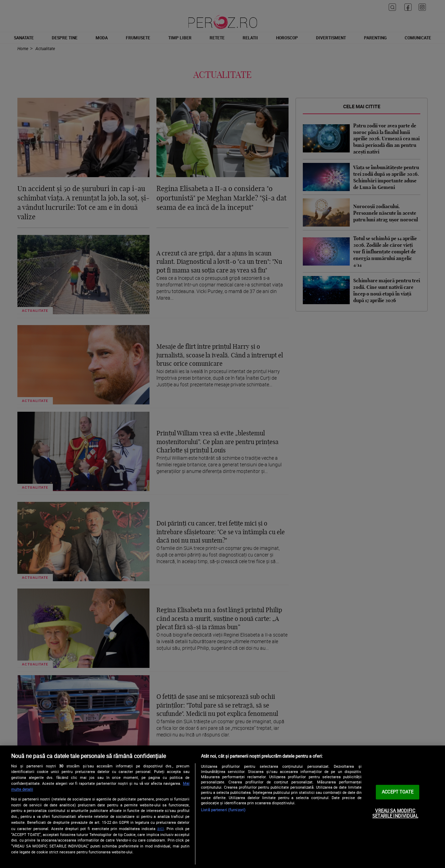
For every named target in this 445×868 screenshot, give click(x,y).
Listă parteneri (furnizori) (223, 810)
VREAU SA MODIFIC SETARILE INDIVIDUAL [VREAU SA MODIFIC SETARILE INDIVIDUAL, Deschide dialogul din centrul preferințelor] (395, 813)
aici (160, 828)
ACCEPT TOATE (398, 792)
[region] (222, 807)
